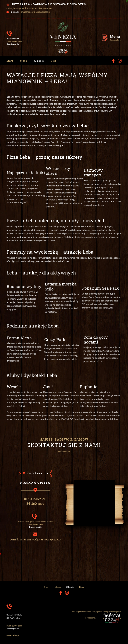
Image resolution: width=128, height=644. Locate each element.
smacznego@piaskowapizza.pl (36, 12)
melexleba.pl (13, 635)
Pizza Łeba (102, 612)
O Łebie (39, 61)
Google (33, 473)
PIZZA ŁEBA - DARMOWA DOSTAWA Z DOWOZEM (49, 4)
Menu (23, 61)
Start (10, 61)
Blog (53, 61)
